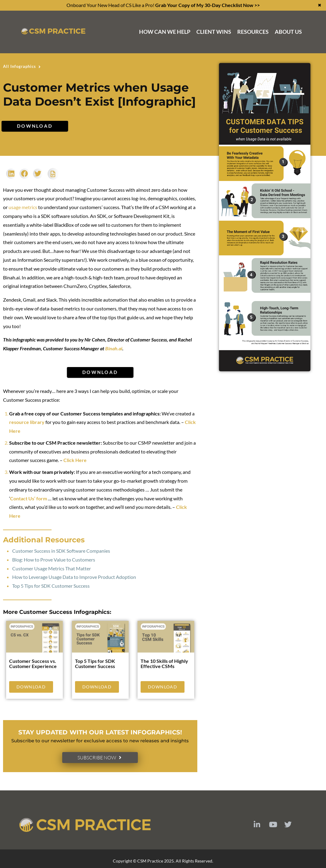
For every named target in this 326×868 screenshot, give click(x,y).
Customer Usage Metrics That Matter (52, 568)
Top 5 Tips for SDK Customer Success (51, 586)
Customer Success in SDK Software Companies (61, 551)
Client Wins (214, 32)
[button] (11, 174)
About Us (288, 32)
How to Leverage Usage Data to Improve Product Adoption (74, 577)
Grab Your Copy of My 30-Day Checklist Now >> (208, 5)
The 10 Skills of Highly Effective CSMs (164, 663)
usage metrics (23, 207)
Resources (253, 32)
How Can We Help (165, 32)
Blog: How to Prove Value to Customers (54, 560)
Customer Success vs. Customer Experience (33, 663)
